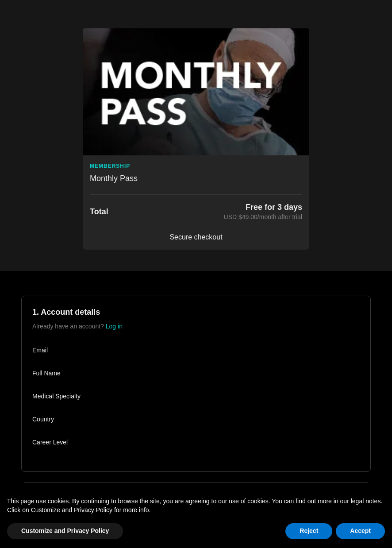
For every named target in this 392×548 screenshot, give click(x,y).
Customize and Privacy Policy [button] (65, 531)
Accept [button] (360, 531)
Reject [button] (309, 531)
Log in (114, 326)
